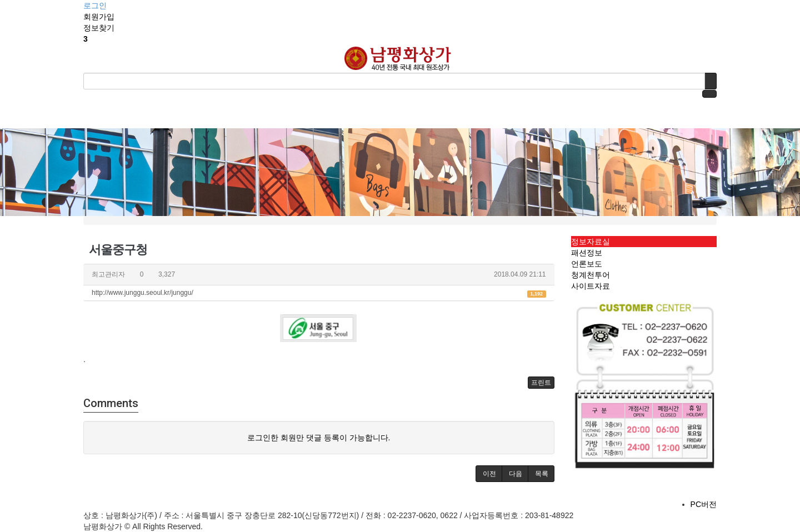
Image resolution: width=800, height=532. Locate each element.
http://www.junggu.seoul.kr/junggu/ (319, 293)
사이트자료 (591, 286)
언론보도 (587, 264)
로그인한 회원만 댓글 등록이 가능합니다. (319, 438)
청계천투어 (591, 275)
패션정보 (587, 253)
